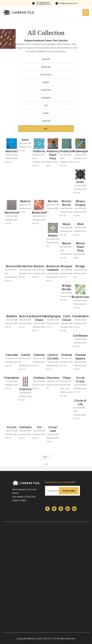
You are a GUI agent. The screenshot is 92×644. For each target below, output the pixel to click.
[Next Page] (46, 457)
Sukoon (46, 121)
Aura (46, 113)
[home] (18, 13)
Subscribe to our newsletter (60, 482)
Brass (46, 82)
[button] (86, 13)
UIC (46, 105)
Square (46, 59)
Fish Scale (46, 75)
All (46, 129)
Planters (46, 90)
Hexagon (46, 67)
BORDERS (46, 98)
